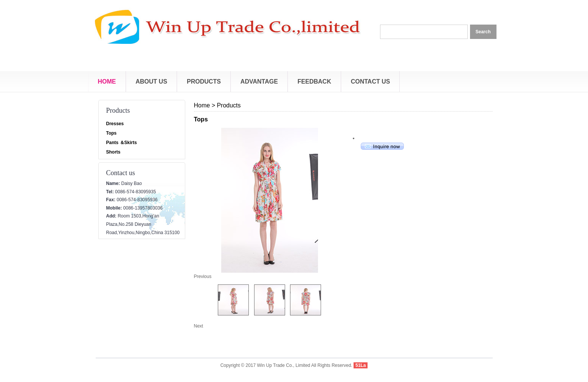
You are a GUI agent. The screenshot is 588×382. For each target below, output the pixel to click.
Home (107, 82)
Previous (203, 276)
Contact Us (371, 82)
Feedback (314, 82)
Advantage (259, 82)
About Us (152, 82)
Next (199, 326)
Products (204, 82)
